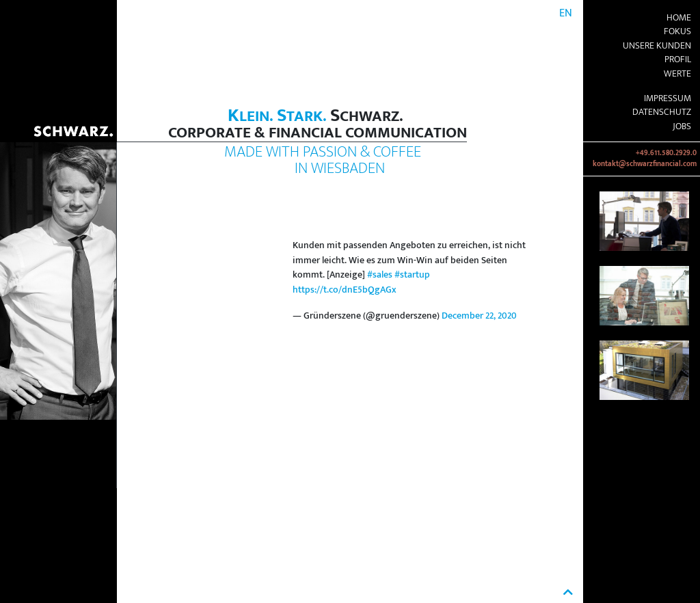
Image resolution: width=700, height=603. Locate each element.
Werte (677, 74)
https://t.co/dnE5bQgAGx (345, 290)
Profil (678, 59)
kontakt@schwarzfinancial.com (645, 164)
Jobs (682, 126)
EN (566, 13)
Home (679, 18)
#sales (380, 275)
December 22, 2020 (479, 316)
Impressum (668, 98)
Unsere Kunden (657, 46)
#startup (412, 275)
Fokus (677, 31)
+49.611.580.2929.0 (666, 153)
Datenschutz (662, 112)
